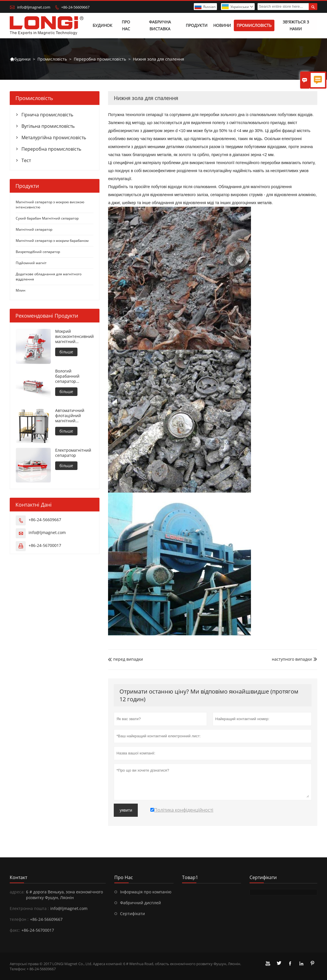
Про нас (126, 26)
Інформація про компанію (146, 892)
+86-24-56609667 (75, 7)
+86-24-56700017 (45, 545)
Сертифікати (132, 914)
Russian (209, 7)
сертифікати (263, 877)
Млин (21, 291)
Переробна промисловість (100, 59)
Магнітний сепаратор (34, 230)
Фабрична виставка (160, 26)
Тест (26, 161)
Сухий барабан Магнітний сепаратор (47, 219)
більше (66, 352)
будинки (20, 59)
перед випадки (125, 659)
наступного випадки (292, 659)
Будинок (102, 26)
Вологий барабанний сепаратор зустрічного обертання (67, 376)
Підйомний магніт (31, 263)
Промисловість (254, 26)
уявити (126, 810)
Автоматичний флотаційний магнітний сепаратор (70, 416)
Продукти (197, 26)
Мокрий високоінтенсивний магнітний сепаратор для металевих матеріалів (74, 337)
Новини (222, 26)
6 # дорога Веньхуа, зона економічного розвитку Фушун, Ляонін (64, 895)
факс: (15, 930)
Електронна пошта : (29, 908)
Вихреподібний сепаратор (38, 252)
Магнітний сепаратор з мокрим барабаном (52, 241)
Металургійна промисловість (54, 138)
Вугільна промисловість (48, 126)
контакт (18, 877)
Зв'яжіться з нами (296, 26)
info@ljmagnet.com (34, 7)
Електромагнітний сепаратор (73, 453)
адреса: (17, 892)
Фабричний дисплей (140, 903)
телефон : (19, 919)
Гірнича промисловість (47, 115)
